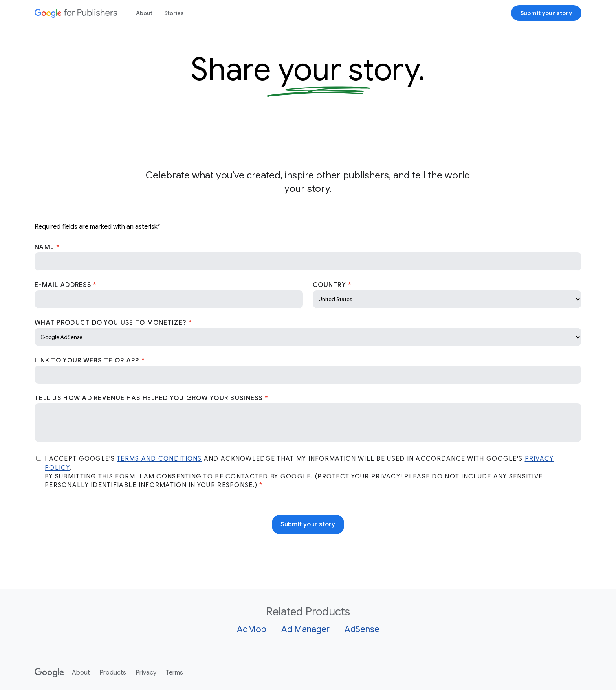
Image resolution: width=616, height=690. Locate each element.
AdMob (252, 629)
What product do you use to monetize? (112, 323)
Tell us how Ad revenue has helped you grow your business (150, 398)
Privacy (146, 673)
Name (45, 247)
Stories (174, 13)
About (144, 13)
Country (330, 285)
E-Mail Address (64, 285)
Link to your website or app (88, 361)
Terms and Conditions (159, 459)
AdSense (362, 629)
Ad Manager (305, 629)
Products (113, 673)
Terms (174, 673)
